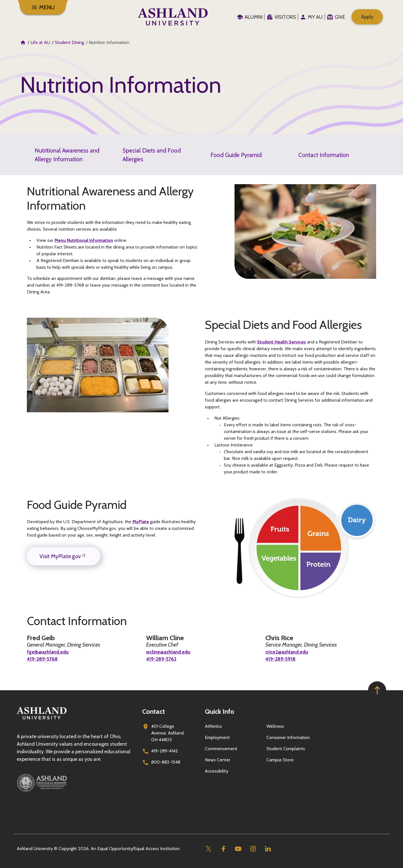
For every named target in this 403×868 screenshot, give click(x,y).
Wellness (275, 726)
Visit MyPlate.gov (64, 556)
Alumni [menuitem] (254, 17)
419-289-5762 (163, 659)
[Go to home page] (173, 17)
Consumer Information (288, 737)
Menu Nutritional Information (84, 240)
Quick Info (220, 711)
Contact (154, 711)
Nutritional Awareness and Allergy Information (67, 155)
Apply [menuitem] (367, 17)
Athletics (213, 726)
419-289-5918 (282, 659)
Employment (217, 737)
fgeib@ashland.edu (50, 652)
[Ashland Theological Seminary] (76, 783)
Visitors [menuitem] (285, 17)
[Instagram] (253, 849)
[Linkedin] (268, 849)
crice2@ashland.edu (290, 652)
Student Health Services (281, 342)
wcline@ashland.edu (171, 652)
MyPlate (141, 522)
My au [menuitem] (315, 17)
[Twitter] (208, 849)
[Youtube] (238, 849)
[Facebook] (223, 849)
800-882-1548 (166, 762)
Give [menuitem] (340, 17)
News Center (218, 760)
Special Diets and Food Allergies (152, 155)
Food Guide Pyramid (236, 155)
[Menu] (43, 7)
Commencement (221, 749)
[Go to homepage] (42, 720)
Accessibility (217, 771)
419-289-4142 (165, 751)
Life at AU (40, 42)
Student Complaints (286, 749)
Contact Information (324, 155)
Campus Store (280, 760)
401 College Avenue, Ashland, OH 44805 (168, 733)
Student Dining (69, 42)
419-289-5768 (44, 659)
